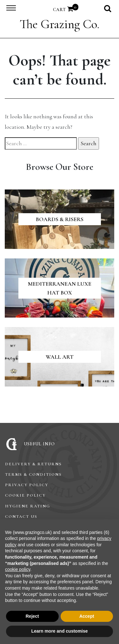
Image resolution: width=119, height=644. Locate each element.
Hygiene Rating (28, 506)
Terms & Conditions (33, 474)
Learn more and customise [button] (59, 631)
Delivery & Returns (33, 464)
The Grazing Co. (60, 24)
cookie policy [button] (18, 569)
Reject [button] (32, 616)
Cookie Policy (25, 495)
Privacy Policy (27, 485)
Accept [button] (87, 616)
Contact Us (21, 517)
